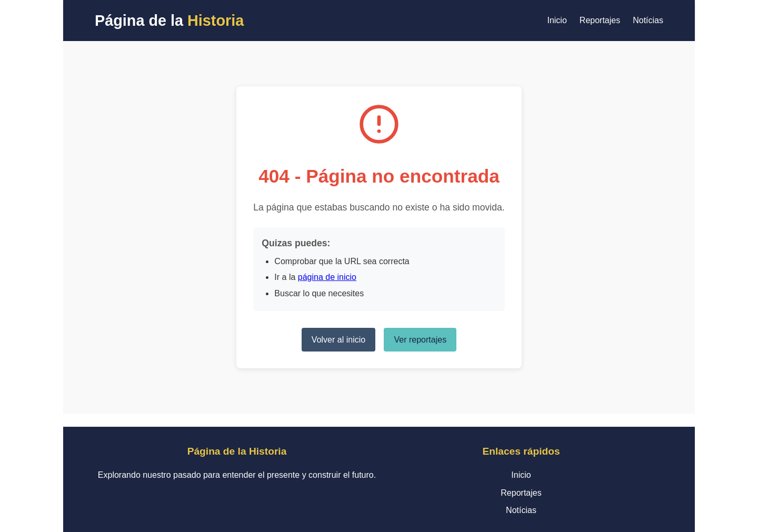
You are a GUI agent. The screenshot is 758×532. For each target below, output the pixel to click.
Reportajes (600, 20)
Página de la (169, 21)
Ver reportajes (421, 340)
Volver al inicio (338, 340)
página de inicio (327, 277)
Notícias (648, 20)
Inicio (557, 20)
